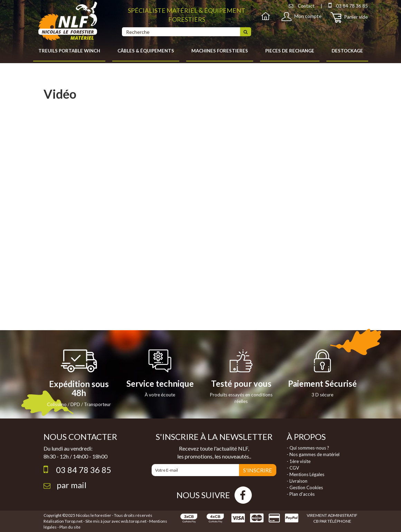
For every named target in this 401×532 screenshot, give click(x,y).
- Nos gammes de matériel (313, 454)
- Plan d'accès (301, 494)
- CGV (293, 468)
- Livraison (297, 481)
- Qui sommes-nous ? (308, 448)
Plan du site (70, 527)
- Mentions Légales (305, 474)
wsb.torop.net (134, 521)
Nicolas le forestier (94, 515)
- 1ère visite (299, 461)
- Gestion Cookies (305, 487)
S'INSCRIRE (257, 470)
